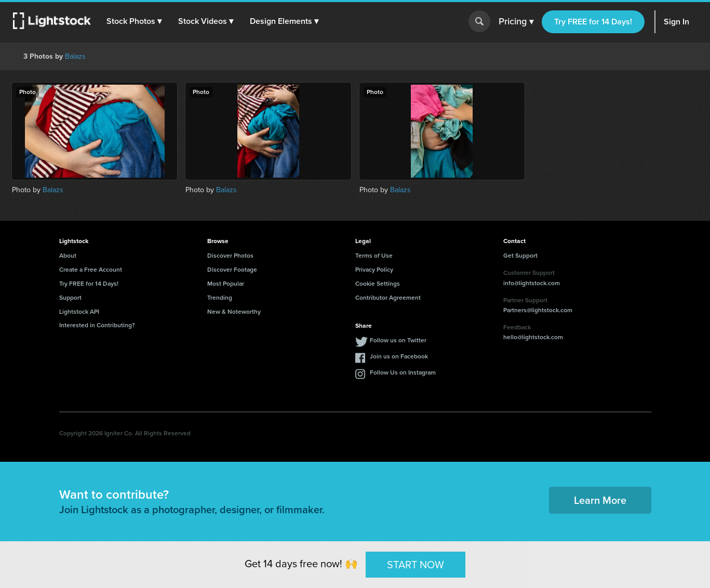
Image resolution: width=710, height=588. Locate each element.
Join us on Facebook (399, 356)
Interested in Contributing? (97, 325)
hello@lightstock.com (533, 337)
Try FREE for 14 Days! (593, 22)
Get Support (520, 256)
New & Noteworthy (234, 312)
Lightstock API (79, 312)
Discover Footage (232, 270)
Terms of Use (374, 256)
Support (70, 298)
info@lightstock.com (532, 283)
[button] (135, 21)
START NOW (416, 564)
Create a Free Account (91, 270)
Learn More (600, 500)
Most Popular (226, 284)
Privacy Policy (374, 270)
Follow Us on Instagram (403, 372)
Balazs (75, 56)
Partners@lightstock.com (538, 310)
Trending (220, 298)
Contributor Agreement (388, 298)
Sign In (676, 22)
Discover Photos (230, 256)
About (68, 256)
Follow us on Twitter (398, 340)
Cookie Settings (378, 284)
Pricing (516, 22)
